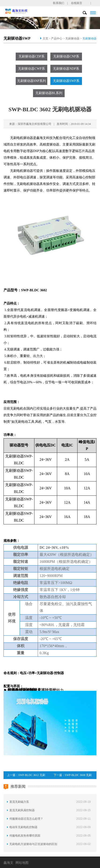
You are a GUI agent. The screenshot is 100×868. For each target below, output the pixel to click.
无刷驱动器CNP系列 (66, 58)
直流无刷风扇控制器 (22, 810)
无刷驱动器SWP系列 (66, 82)
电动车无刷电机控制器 (23, 827)
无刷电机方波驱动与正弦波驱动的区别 (33, 844)
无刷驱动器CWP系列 (31, 70)
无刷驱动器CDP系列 (31, 58)
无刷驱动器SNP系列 (32, 81)
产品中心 (57, 38)
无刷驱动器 (72, 38)
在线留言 (77, 3)
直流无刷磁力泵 (19, 802)
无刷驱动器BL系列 (49, 93)
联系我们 (59, 3)
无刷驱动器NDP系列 (66, 70)
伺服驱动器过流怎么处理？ (26, 819)
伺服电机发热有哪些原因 (25, 836)
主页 (45, 38)
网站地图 (22, 863)
